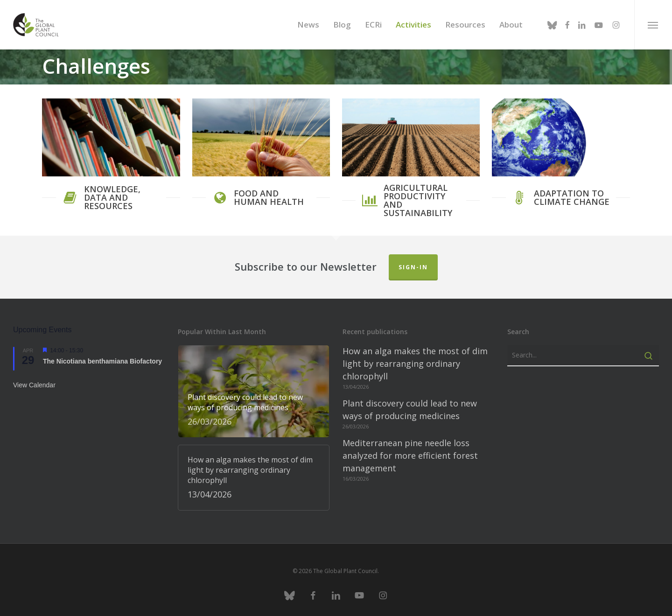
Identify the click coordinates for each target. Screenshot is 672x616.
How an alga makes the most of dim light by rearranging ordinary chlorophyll (415, 359)
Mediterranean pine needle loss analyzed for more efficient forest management (410, 451)
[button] (653, 25)
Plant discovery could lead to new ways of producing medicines (410, 405)
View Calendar (34, 380)
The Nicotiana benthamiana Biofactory (102, 357)
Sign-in (413, 262)
